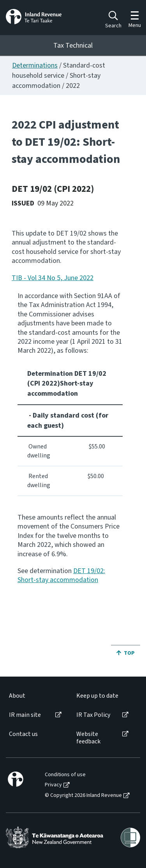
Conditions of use (65, 775)
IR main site (25, 715)
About (17, 696)
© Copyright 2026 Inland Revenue (83, 796)
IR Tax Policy (93, 715)
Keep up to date (97, 696)
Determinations (35, 65)
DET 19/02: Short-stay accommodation (61, 575)
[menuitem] (35, 696)
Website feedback (88, 738)
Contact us (23, 734)
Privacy (53, 785)
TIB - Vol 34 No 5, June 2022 (53, 278)
